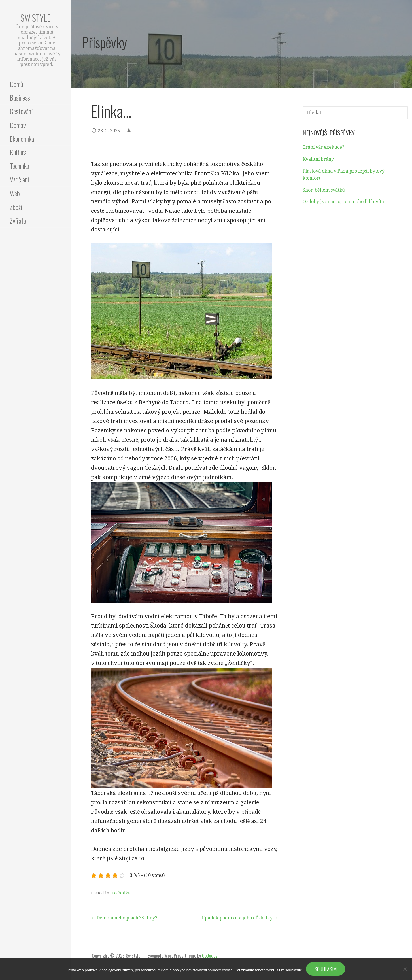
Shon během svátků (324, 190)
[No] (405, 969)
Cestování (21, 111)
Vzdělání (19, 179)
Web (15, 193)
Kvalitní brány (318, 159)
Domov (18, 125)
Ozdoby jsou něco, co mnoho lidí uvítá (343, 202)
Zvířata (18, 220)
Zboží (16, 207)
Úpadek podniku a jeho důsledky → (240, 918)
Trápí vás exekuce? (323, 147)
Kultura (18, 152)
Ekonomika (22, 139)
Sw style (35, 18)
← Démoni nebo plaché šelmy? (124, 918)
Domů (17, 84)
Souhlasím (326, 969)
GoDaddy (210, 956)
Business (20, 97)
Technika (20, 166)
